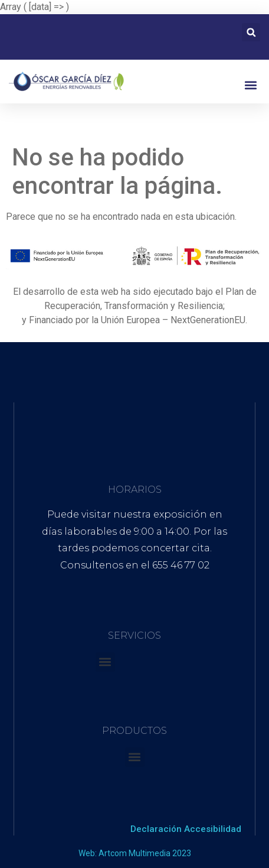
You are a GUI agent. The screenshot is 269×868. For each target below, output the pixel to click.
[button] (251, 32)
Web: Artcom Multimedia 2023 (135, 853)
